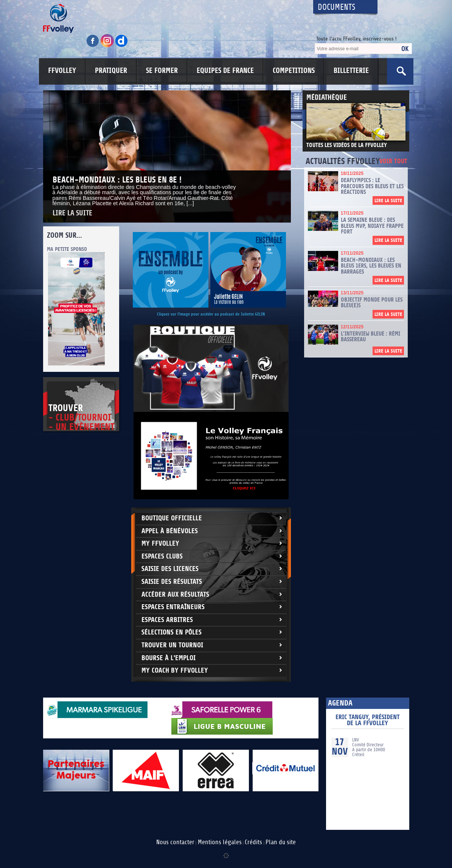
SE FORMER (162, 71)
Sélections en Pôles (172, 632)
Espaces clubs (162, 556)
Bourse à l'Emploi (169, 658)
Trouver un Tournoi (172, 645)
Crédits (253, 842)
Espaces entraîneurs (173, 607)
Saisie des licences (170, 569)
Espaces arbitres (167, 620)
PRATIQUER (111, 71)
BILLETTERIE (351, 71)
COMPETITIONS (294, 71)
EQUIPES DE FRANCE (225, 71)
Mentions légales (220, 842)
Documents (337, 7)
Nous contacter (175, 842)
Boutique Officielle (172, 518)
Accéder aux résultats (175, 595)
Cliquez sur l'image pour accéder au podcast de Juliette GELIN (211, 314)
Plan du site (281, 842)
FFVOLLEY (62, 71)
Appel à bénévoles (170, 531)
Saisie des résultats (172, 582)
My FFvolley (160, 544)
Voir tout (393, 162)
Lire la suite (72, 213)
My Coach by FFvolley (175, 671)
